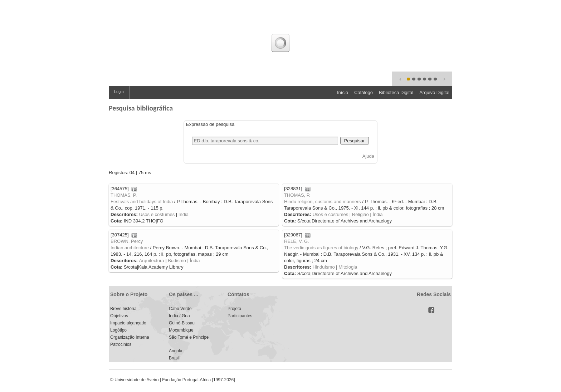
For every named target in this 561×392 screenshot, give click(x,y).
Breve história (123, 309)
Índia (377, 214)
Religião (360, 214)
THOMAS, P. (124, 195)
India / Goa (179, 316)
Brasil (174, 358)
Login (119, 92)
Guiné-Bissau (182, 323)
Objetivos (119, 316)
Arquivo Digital (434, 92)
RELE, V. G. (297, 241)
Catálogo (364, 92)
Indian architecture (130, 248)
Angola (175, 351)
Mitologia (348, 267)
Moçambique (181, 330)
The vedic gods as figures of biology (321, 248)
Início (343, 92)
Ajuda (368, 156)
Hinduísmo (323, 267)
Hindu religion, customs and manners (323, 202)
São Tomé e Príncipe (189, 337)
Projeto (234, 309)
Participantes (240, 316)
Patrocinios (121, 344)
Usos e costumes (157, 214)
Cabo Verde (180, 309)
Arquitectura (151, 261)
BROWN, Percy (127, 241)
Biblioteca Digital (396, 92)
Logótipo (118, 330)
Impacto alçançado (128, 323)
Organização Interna (130, 337)
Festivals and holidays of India (142, 202)
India (184, 214)
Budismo (177, 261)
